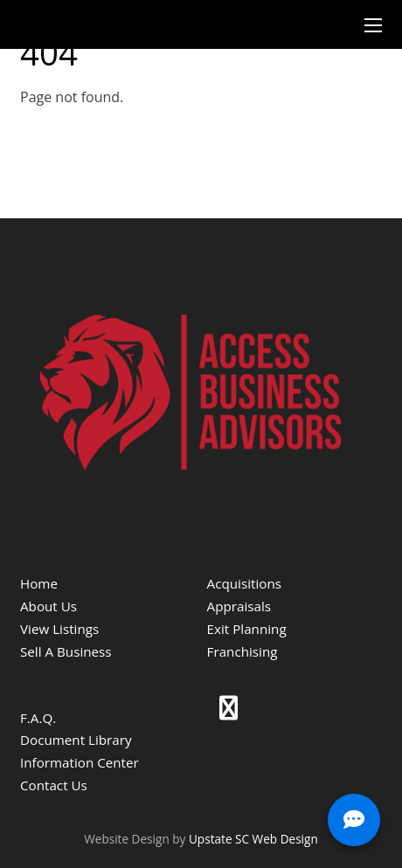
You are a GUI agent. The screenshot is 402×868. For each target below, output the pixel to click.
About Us (49, 606)
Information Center (80, 762)
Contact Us (54, 785)
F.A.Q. (38, 718)
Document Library (76, 740)
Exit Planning (247, 629)
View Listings (59, 629)
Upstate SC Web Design (253, 839)
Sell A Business (66, 651)
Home (39, 583)
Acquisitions (244, 583)
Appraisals (239, 606)
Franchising (243, 651)
